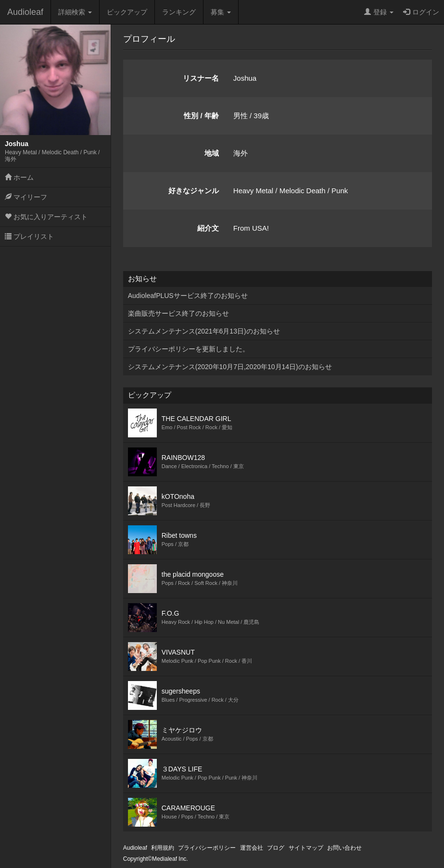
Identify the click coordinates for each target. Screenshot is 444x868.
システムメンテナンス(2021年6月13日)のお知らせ (204, 331)
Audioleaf (25, 12)
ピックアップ (127, 12)
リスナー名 (201, 78)
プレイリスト (29, 236)
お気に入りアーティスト (46, 217)
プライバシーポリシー (207, 848)
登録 (379, 12)
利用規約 (163, 848)
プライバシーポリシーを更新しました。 (189, 349)
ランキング (179, 12)
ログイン (421, 12)
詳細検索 (75, 12)
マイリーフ (26, 197)
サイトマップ (306, 848)
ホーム (19, 177)
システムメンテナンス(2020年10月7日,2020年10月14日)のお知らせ (230, 367)
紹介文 (208, 228)
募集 (221, 12)
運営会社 (252, 848)
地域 (212, 153)
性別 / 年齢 (201, 116)
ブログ (276, 848)
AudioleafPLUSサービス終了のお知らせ (188, 296)
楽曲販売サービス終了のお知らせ (178, 313)
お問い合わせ (344, 848)
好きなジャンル (194, 191)
